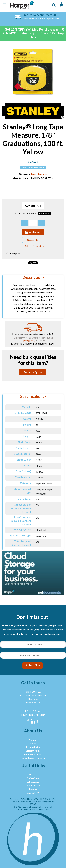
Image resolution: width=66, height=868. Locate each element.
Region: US (31, 793)
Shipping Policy (33, 751)
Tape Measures (39, 174)
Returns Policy (33, 747)
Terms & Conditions (33, 754)
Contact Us (33, 775)
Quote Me (33, 240)
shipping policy (28, 340)
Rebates (33, 789)
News (33, 744)
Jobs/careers (33, 782)
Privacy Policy (33, 785)
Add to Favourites (33, 246)
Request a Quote (33, 372)
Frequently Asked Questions (33, 758)
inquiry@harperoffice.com (33, 715)
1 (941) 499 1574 (33, 711)
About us (33, 740)
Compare (13, 254)
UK (39, 793)
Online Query (33, 778)
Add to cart (33, 232)
